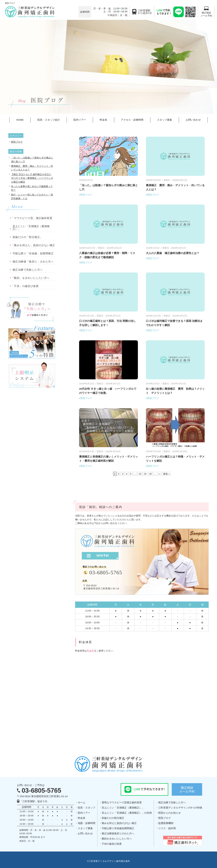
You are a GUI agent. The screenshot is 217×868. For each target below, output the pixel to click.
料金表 (103, 120)
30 (151, 474)
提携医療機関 (166, 823)
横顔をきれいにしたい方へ (117, 839)
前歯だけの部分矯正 (113, 818)
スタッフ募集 (165, 120)
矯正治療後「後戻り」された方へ (33, 262)
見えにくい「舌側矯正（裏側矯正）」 (31, 228)
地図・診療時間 (87, 823)
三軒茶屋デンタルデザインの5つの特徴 (180, 808)
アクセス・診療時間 (132, 120)
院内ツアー (80, 120)
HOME (20, 120)
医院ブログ (17, 142)
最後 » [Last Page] (166, 474)
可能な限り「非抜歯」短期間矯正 (33, 253)
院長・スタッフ (87, 808)
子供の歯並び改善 (112, 844)
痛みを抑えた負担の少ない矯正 (119, 823)
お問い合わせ (193, 120)
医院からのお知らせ (170, 813)
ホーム (82, 802)
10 (140, 474)
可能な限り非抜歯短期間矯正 (118, 828)
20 (145, 474)
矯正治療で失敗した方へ (28, 270)
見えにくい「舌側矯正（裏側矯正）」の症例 (127, 813)
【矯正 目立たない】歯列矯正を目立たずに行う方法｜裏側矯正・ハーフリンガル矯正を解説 (32, 178)
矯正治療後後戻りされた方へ (118, 833)
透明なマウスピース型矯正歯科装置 (122, 802)
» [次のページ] (160, 474)
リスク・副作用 (167, 828)
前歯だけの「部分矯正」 (28, 237)
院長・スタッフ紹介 (49, 120)
